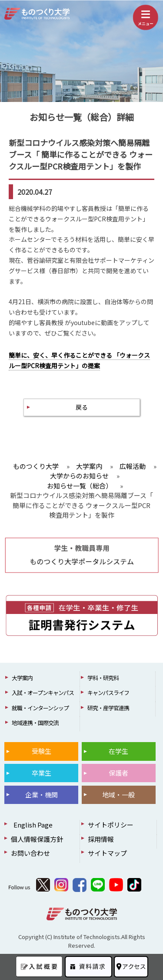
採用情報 (101, 839)
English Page (32, 825)
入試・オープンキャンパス (43, 693)
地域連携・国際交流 (35, 723)
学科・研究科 (103, 678)
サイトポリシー (111, 825)
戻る (82, 407)
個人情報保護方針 (37, 839)
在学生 (118, 751)
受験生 (42, 751)
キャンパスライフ (108, 693)
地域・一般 (118, 795)
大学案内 (22, 678)
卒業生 (42, 773)
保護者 (118, 773)
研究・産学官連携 (108, 708)
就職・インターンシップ (40, 708)
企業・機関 (42, 795)
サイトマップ (107, 853)
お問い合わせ (30, 853)
